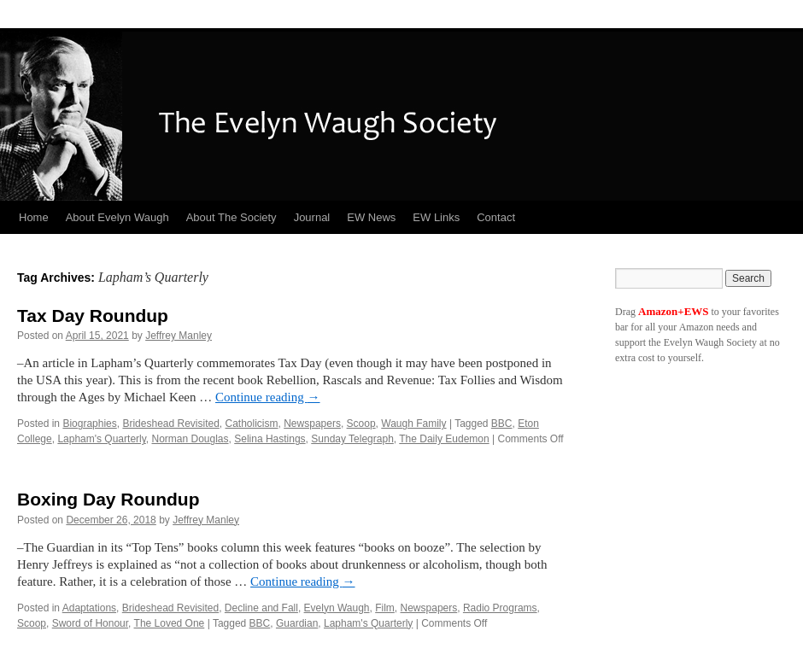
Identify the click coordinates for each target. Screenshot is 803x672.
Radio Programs (500, 608)
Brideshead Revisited (170, 424)
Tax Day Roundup (93, 316)
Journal (312, 217)
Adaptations (89, 608)
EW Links (436, 217)
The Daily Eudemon (444, 439)
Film (385, 608)
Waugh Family (413, 424)
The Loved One (170, 623)
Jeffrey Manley (179, 336)
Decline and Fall (261, 608)
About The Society (232, 217)
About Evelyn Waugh (117, 217)
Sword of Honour (90, 623)
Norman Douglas (190, 439)
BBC (502, 424)
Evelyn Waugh (337, 608)
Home (34, 217)
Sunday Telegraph (352, 439)
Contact (496, 217)
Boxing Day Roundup (108, 499)
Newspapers (312, 424)
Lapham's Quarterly (101, 439)
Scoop (361, 424)
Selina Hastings (270, 439)
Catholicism (252, 424)
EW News (371, 217)
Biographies (89, 424)
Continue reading (267, 397)
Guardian (297, 623)
